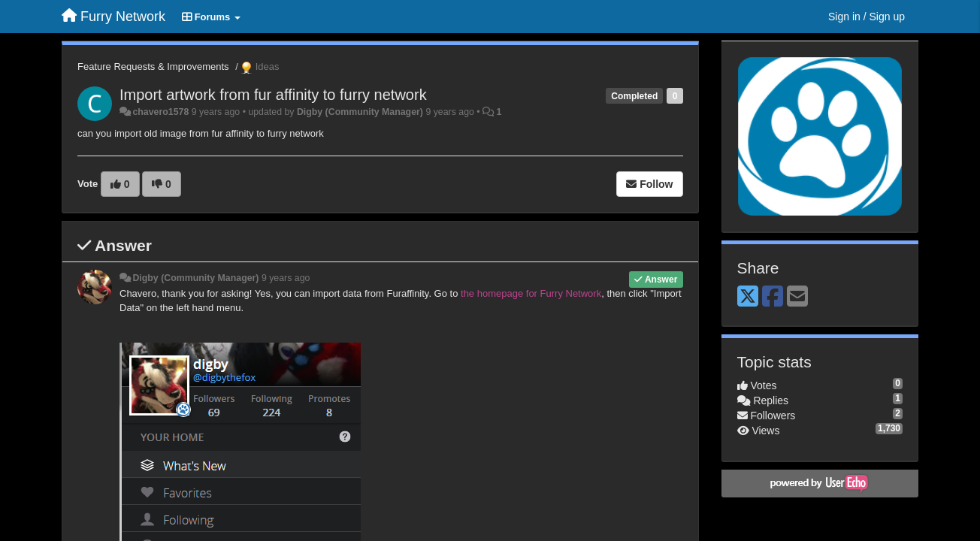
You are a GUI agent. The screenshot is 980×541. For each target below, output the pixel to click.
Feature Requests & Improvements (153, 66)
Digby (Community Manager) (360, 112)
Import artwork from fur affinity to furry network (273, 95)
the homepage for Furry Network (531, 293)
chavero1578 (160, 112)
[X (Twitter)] (748, 297)
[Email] (797, 297)
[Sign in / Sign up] (867, 17)
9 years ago (286, 278)
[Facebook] (773, 297)
